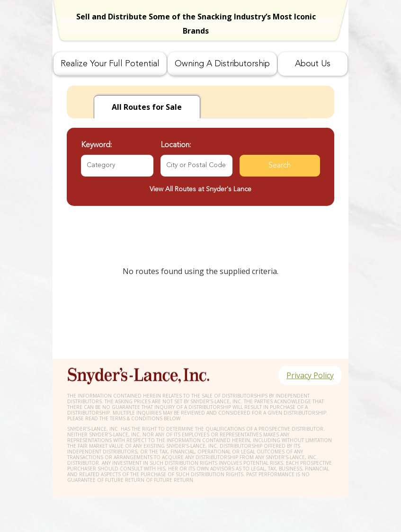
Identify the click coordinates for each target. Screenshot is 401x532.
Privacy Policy (310, 375)
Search (280, 166)
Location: (176, 145)
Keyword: (96, 145)
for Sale (147, 107)
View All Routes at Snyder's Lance (200, 189)
